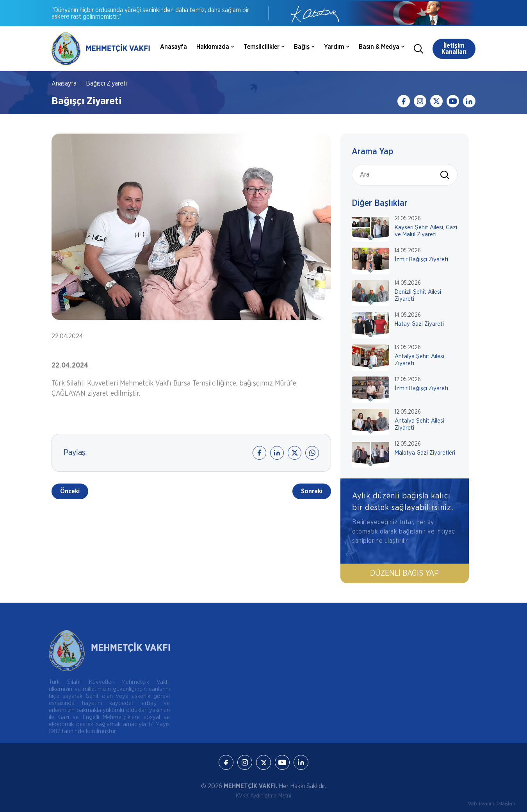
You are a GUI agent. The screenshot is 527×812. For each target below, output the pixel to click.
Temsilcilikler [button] (264, 47)
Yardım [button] (337, 47)
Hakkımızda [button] (215, 47)
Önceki (70, 491)
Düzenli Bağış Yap (405, 573)
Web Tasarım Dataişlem (492, 804)
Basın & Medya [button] (382, 47)
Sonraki (312, 491)
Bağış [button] (304, 47)
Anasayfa (174, 47)
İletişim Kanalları (454, 49)
